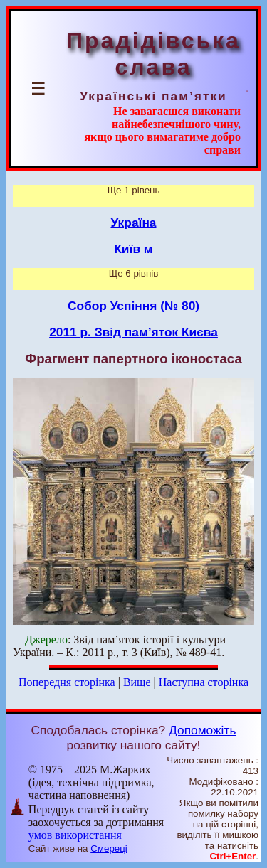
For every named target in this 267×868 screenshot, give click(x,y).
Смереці (109, 848)
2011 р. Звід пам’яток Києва (133, 332)
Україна (134, 223)
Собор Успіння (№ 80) (133, 306)
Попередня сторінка (67, 682)
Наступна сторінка (204, 682)
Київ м (133, 249)
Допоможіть (202, 730)
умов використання (75, 835)
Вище (137, 682)
